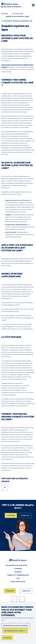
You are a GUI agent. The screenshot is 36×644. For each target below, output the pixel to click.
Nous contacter (18, 581)
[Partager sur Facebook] (5, 487)
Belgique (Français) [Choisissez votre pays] (13, 7)
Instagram (22, 599)
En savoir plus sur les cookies (16, 626)
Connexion (25, 515)
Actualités (18, 14)
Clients (18, 572)
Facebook (14, 599)
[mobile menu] (33, 5)
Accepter (7, 638)
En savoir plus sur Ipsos (17, 565)
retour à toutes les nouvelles (17, 21)
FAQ (18, 578)
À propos (18, 569)
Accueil (5, 14)
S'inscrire (11, 515)
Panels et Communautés (18, 575)
